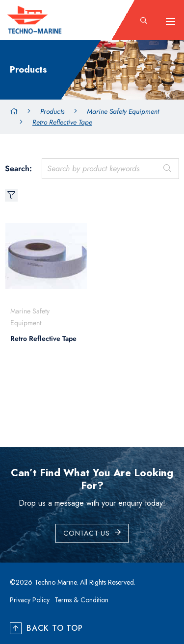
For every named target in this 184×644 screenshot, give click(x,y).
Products (52, 111)
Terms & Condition (81, 600)
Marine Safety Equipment (123, 111)
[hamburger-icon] (171, 22)
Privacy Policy (30, 600)
